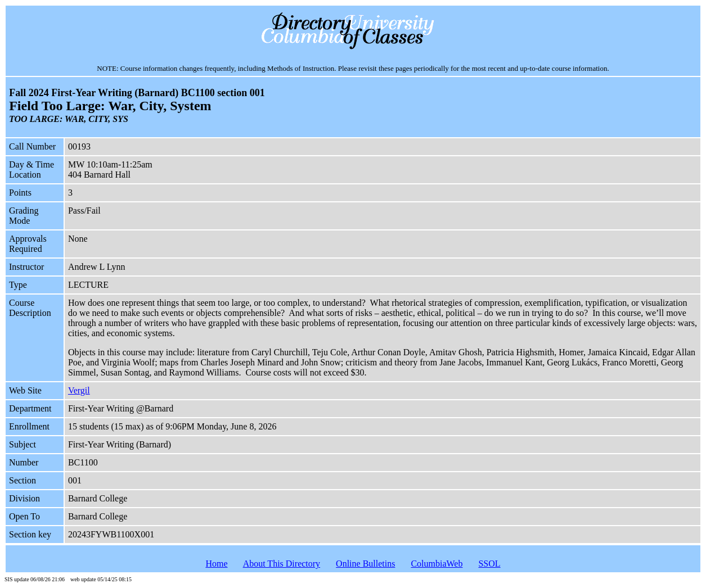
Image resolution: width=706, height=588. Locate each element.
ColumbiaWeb (437, 564)
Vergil (79, 390)
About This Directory (282, 564)
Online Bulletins (365, 564)
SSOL (489, 564)
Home (216, 564)
